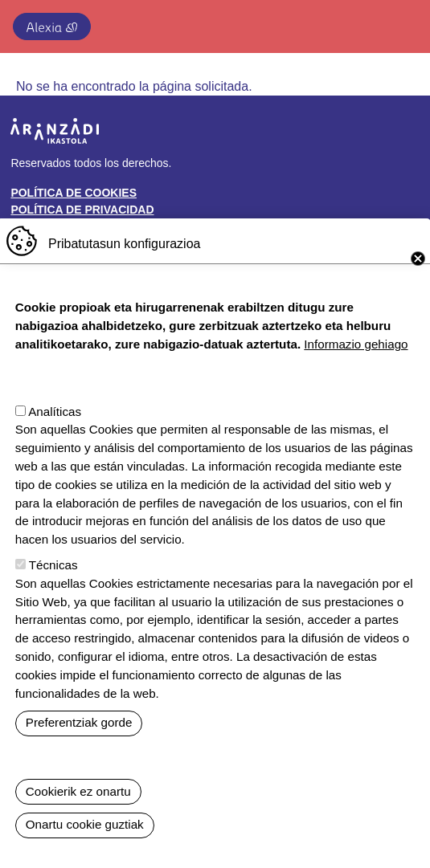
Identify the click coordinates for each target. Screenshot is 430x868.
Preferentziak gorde (79, 745)
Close (418, 281)
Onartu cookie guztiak (85, 848)
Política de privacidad (82, 210)
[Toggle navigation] (400, 23)
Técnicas (53, 587)
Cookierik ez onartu (78, 814)
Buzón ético (49, 226)
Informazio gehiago (356, 367)
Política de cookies (74, 193)
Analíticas (55, 434)
